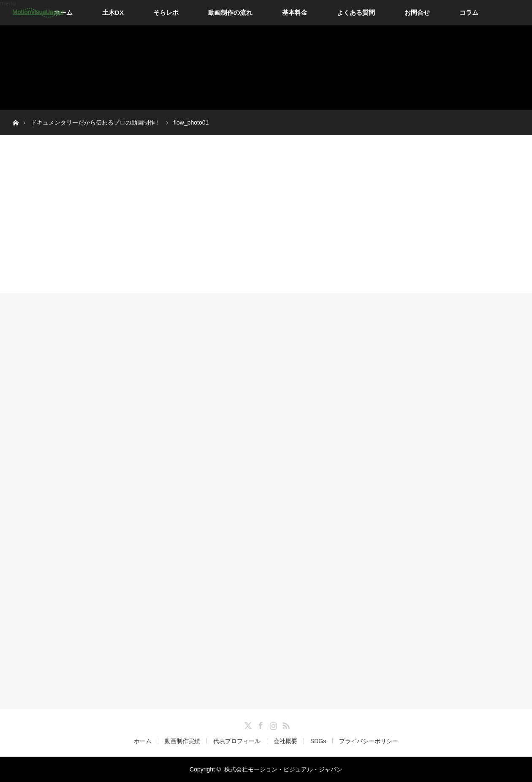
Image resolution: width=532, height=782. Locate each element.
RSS (285, 724)
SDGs (318, 741)
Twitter (247, 724)
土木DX (113, 12)
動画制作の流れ (230, 12)
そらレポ (166, 12)
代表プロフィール (237, 741)
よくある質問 (356, 12)
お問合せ (417, 12)
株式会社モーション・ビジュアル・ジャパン (283, 769)
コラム (469, 12)
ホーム (143, 741)
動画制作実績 (182, 741)
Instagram (272, 724)
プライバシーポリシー (369, 741)
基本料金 (295, 12)
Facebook (260, 724)
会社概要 (285, 741)
